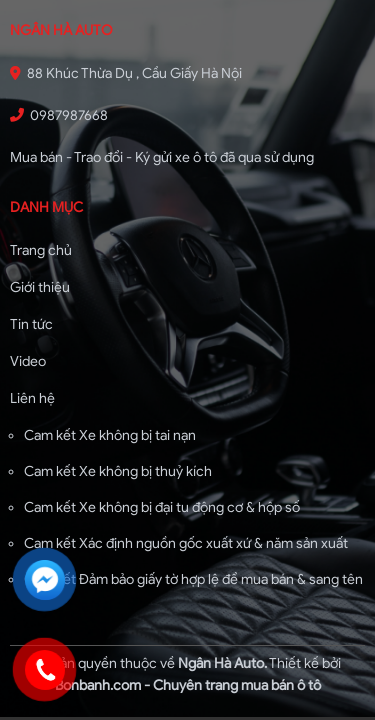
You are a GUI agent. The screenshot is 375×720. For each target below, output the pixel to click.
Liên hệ (32, 398)
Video (28, 361)
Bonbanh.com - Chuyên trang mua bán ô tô (188, 685)
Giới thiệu (40, 287)
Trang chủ (41, 250)
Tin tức (31, 324)
